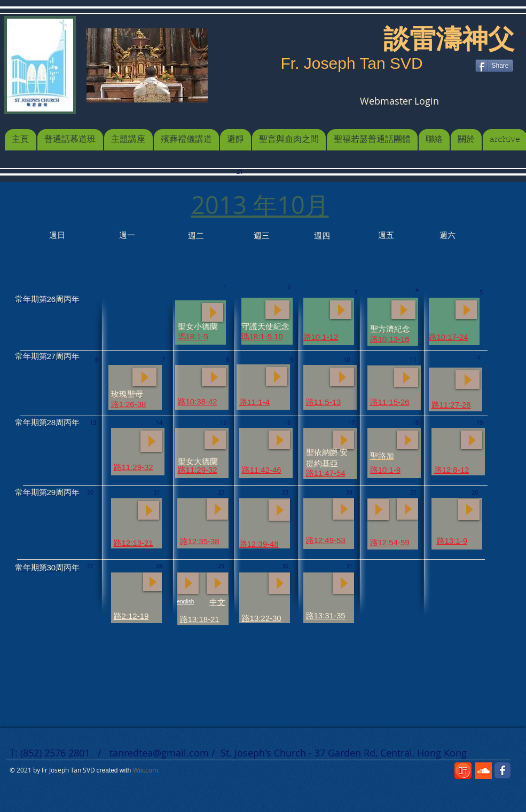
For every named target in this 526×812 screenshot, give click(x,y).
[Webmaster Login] (400, 101)
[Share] (494, 66)
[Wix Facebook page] (503, 770)
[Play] (277, 310)
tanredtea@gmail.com (159, 753)
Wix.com (146, 770)
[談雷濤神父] (449, 39)
